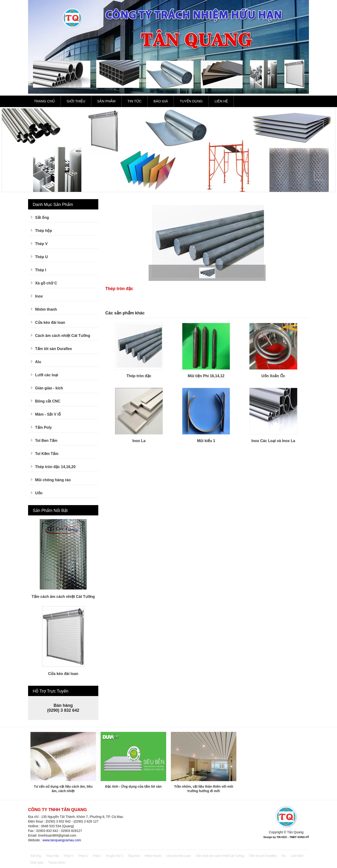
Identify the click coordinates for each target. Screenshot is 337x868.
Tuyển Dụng (191, 101)
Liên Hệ (221, 101)
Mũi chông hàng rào (53, 480)
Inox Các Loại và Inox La (273, 441)
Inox (39, 296)
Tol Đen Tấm (46, 441)
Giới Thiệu (76, 101)
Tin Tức (135, 101)
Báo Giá (161, 101)
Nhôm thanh (46, 309)
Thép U (41, 257)
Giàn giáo (37, 862)
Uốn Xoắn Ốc (273, 376)
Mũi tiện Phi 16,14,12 (206, 376)
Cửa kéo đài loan (50, 322)
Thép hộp (44, 231)
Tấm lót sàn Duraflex (53, 349)
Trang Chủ (44, 101)
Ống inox (134, 856)
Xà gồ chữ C (46, 283)
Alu (38, 362)
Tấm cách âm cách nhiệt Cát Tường (63, 597)
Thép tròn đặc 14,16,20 (55, 467)
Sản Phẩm (106, 101)
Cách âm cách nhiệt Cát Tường (63, 336)
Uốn (39, 493)
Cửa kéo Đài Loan (178, 856)
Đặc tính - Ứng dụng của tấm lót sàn (134, 786)
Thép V (41, 244)
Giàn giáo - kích (49, 388)
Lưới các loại (47, 375)
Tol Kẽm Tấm (47, 454)
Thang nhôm (57, 862)
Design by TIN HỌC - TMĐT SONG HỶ (286, 837)
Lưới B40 (297, 856)
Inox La (139, 441)
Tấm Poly (43, 427)
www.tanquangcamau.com (62, 840)
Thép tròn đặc (139, 376)
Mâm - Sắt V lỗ (48, 414)
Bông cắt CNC (48, 401)
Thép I (41, 270)
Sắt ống (42, 218)
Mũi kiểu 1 (206, 441)
